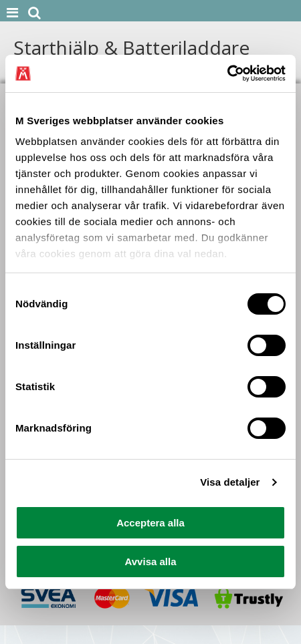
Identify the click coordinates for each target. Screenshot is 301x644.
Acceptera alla (150, 523)
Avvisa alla (151, 561)
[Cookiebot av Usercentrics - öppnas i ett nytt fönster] (227, 73)
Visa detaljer (230, 482)
